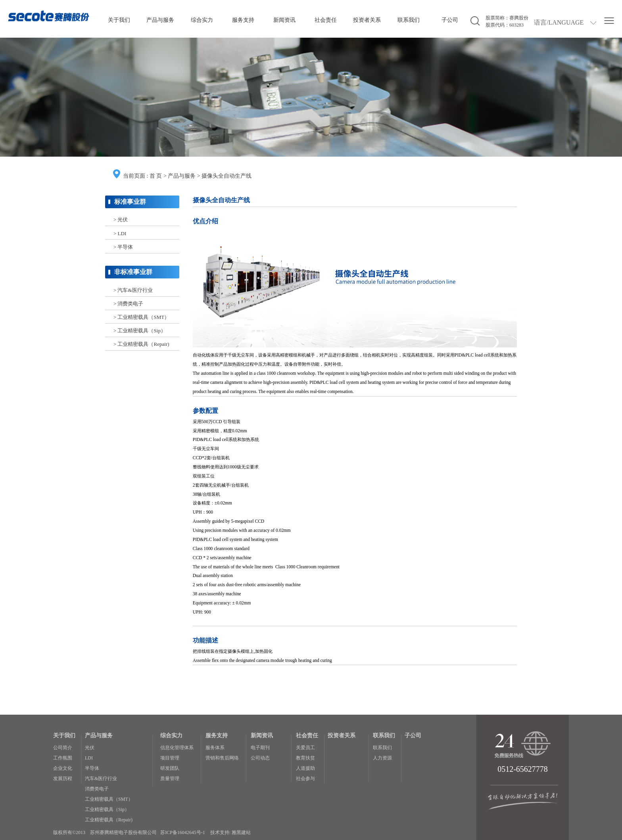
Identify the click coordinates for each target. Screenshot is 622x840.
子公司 (450, 20)
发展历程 (63, 779)
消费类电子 (97, 789)
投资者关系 (367, 20)
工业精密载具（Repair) (109, 820)
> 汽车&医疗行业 (133, 290)
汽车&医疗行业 (101, 779)
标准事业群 (130, 202)
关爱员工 (305, 748)
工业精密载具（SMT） (109, 799)
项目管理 (170, 758)
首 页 (156, 176)
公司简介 (63, 748)
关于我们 (119, 20)
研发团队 (170, 768)
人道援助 (305, 768)
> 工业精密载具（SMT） (141, 317)
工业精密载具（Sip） (107, 809)
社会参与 (305, 779)
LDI (89, 758)
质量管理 (170, 779)
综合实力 (202, 20)
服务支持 (243, 20)
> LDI (120, 233)
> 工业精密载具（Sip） (140, 331)
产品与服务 (160, 20)
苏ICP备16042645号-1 (183, 832)
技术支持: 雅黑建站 (230, 832)
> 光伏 (121, 220)
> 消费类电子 (129, 304)
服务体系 (215, 748)
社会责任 (326, 20)
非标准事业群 (133, 272)
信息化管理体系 (177, 748)
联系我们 (409, 20)
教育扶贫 (305, 758)
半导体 (92, 768)
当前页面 (134, 176)
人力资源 (382, 758)
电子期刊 (260, 748)
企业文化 (63, 768)
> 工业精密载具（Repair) (141, 344)
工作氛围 (63, 758)
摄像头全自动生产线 (227, 176)
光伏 (90, 748)
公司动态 (260, 758)
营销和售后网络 (222, 758)
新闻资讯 (284, 20)
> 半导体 (123, 247)
